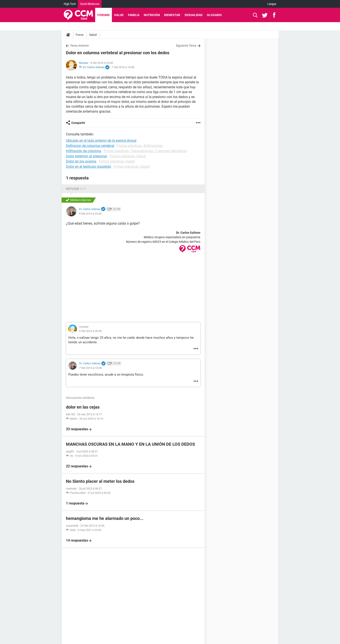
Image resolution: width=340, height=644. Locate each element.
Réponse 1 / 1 (76, 189)
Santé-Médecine (90, 4)
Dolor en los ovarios (81, 161)
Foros (80, 35)
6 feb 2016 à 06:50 (90, 331)
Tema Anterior (79, 46)
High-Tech (70, 4)
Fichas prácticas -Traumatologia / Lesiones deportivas (145, 151)
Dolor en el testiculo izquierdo (88, 167)
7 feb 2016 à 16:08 (123, 67)
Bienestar (172, 15)
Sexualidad (194, 15)
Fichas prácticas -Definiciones (140, 146)
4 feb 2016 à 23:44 (90, 214)
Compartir (78, 123)
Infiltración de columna (83, 151)
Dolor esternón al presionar (87, 156)
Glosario (214, 15)
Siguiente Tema (186, 46)
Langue (272, 4)
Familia (134, 15)
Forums (104, 15)
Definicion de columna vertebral (90, 146)
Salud (119, 15)
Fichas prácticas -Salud (128, 156)
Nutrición (152, 15)
